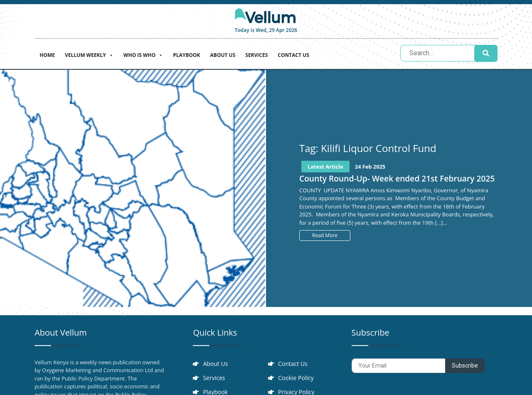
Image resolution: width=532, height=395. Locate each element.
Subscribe (465, 366)
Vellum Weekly (89, 54)
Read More (325, 235)
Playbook (186, 55)
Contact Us (293, 55)
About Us (223, 55)
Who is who (143, 54)
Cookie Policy (296, 378)
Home (47, 55)
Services (256, 55)
